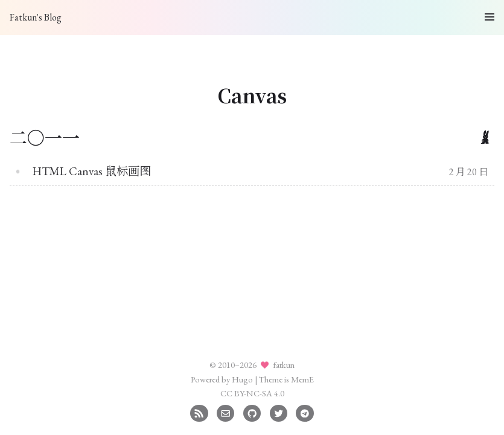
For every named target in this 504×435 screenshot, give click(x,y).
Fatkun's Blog (36, 17)
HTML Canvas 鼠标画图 (92, 171)
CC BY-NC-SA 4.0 (252, 393)
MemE (302, 379)
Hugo (242, 379)
